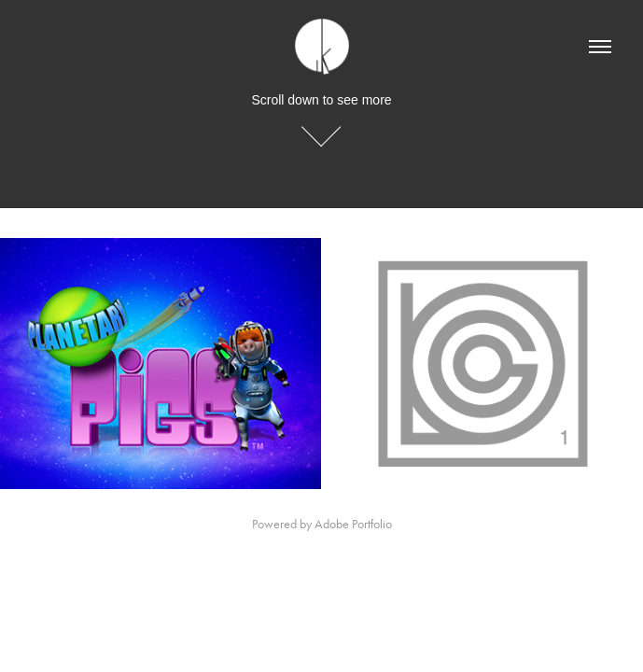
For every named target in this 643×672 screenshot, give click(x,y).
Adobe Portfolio (353, 524)
